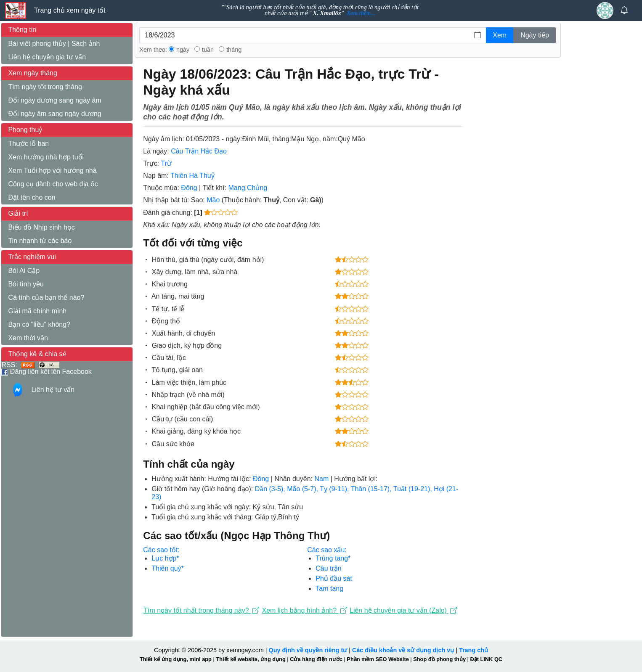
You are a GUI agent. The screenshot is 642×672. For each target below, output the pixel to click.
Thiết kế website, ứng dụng (251, 659)
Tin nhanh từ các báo (40, 241)
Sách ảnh (86, 44)
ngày (183, 50)
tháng (234, 50)
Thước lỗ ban (28, 144)
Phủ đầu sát (334, 578)
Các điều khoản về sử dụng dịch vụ (403, 650)
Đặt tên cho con (32, 197)
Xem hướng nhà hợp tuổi (46, 157)
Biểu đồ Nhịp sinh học (41, 227)
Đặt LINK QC (486, 659)
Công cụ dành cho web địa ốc (53, 184)
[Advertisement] (602, 156)
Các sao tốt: (161, 550)
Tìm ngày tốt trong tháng (45, 87)
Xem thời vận (28, 338)
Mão (213, 200)
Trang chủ (474, 650)
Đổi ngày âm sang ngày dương (54, 114)
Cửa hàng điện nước (316, 659)
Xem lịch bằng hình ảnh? (304, 610)
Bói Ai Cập (24, 271)
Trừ (166, 163)
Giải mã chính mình (37, 311)
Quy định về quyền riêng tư (308, 650)
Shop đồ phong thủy (439, 659)
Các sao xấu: (327, 550)
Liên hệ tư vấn (41, 390)
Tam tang (329, 589)
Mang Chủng (248, 188)
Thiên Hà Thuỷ (192, 176)
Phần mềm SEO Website (378, 659)
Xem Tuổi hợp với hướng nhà (52, 171)
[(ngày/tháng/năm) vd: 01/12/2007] (304, 35)
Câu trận (328, 568)
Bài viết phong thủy (37, 44)
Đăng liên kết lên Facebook (46, 372)
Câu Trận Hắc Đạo (199, 151)
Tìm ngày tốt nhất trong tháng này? (201, 610)
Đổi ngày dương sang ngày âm (54, 100)
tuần (208, 50)
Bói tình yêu (26, 284)
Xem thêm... (361, 13)
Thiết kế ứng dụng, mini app (176, 659)
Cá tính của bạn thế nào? (46, 298)
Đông (189, 188)
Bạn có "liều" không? (39, 324)
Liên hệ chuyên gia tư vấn (47, 57)
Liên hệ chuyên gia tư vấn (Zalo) (403, 610)
